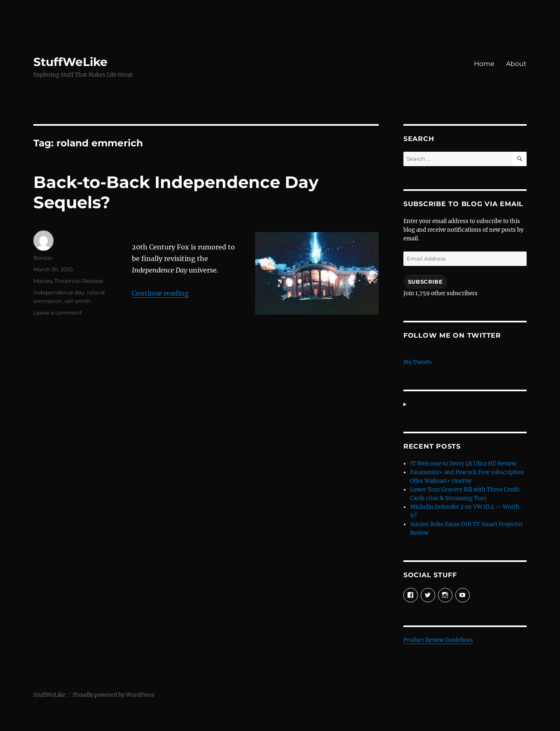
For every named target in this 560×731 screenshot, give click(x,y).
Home (484, 64)
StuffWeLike (70, 62)
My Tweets (418, 362)
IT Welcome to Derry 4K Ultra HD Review (463, 464)
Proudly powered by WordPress (114, 695)
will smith (77, 301)
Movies (43, 281)
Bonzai (43, 258)
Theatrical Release (79, 281)
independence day (59, 292)
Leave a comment (58, 313)
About (516, 64)
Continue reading (160, 293)
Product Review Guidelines (438, 640)
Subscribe (425, 282)
